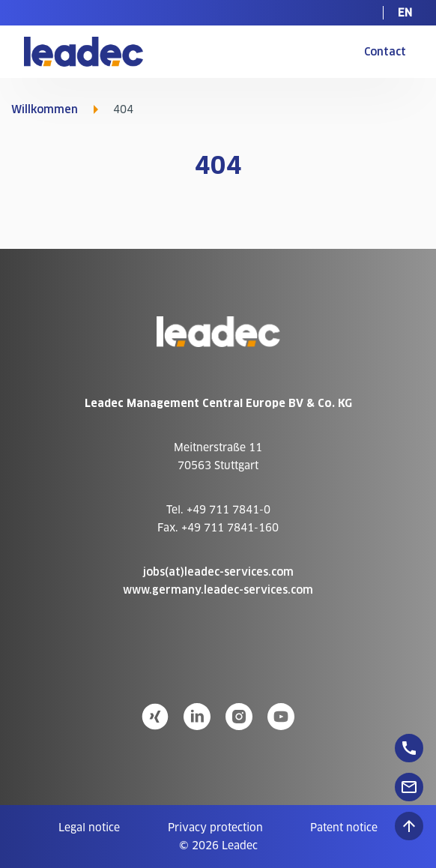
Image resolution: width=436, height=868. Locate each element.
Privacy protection (215, 828)
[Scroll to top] (409, 826)
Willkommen (45, 109)
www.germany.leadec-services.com (218, 590)
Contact (385, 52)
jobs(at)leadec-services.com (218, 572)
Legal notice (89, 828)
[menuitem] (405, 13)
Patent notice (344, 828)
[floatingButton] (409, 748)
